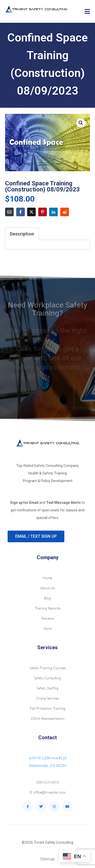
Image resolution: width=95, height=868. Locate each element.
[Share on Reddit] (65, 212)
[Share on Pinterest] (43, 212)
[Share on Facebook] (21, 212)
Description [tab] (22, 234)
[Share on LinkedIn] (53, 212)
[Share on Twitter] (31, 212)
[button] (81, 123)
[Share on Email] (9, 212)
